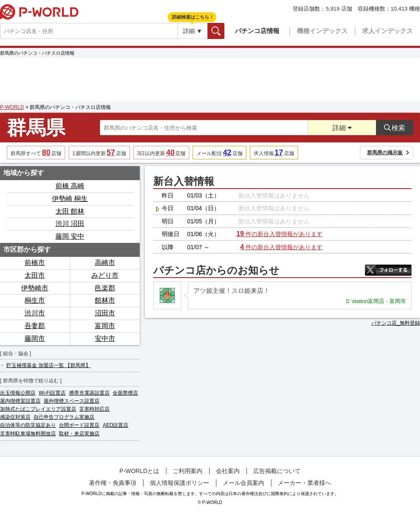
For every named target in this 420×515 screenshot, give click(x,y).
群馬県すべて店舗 (36, 153)
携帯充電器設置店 (89, 393)
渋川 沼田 (70, 224)
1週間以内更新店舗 (99, 153)
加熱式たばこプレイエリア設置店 (38, 409)
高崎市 (105, 263)
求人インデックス (387, 31)
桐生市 (35, 300)
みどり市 (105, 275)
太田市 (35, 275)
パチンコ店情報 (257, 31)
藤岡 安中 (70, 236)
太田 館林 (70, 211)
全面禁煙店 (125, 393)
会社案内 (228, 471)
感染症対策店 (15, 417)
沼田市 (105, 313)
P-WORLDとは (139, 471)
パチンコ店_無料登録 (396, 323)
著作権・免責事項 (113, 483)
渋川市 (35, 313)
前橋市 (35, 263)
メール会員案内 (243, 483)
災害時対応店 (94, 409)
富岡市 (105, 326)
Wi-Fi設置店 (52, 393)
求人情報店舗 (274, 153)
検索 (224, 31)
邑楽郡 (105, 288)
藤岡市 (35, 338)
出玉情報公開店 (18, 393)
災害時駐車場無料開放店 (28, 434)
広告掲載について (277, 471)
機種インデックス (322, 31)
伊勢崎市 (35, 288)
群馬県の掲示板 (388, 153)
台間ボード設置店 (79, 425)
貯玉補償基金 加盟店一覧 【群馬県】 (48, 365)
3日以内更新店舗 (162, 153)
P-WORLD (39, 12)
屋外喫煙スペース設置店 (72, 401)
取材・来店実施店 (79, 434)
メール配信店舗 (219, 153)
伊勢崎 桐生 (70, 199)
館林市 (105, 300)
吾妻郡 (35, 326)
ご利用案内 (188, 471)
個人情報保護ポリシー (180, 483)
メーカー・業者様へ (304, 483)
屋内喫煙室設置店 (20, 401)
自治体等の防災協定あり (28, 425)
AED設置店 (116, 425)
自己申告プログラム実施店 (64, 417)
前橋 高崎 (70, 186)
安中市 (105, 338)
